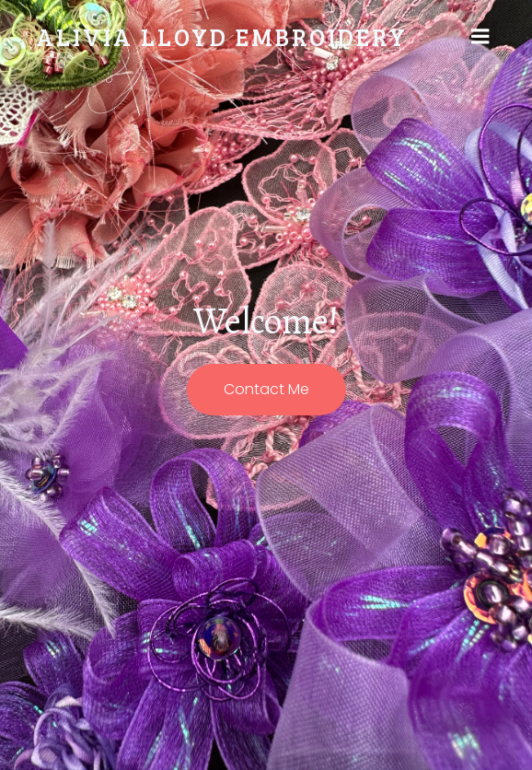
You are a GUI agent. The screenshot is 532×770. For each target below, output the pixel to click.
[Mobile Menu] (480, 37)
